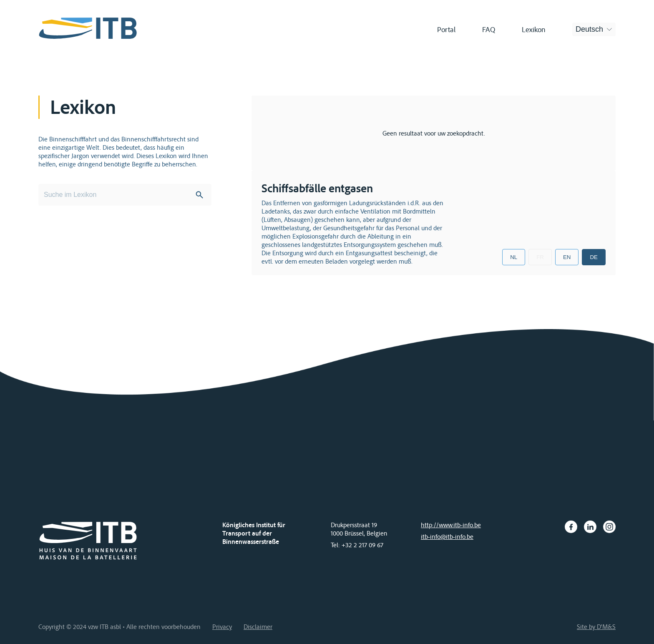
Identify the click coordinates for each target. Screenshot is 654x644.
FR (540, 257)
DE (594, 257)
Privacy (222, 626)
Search (199, 195)
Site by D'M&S (596, 626)
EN (567, 257)
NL (514, 257)
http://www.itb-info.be (451, 525)
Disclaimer (258, 626)
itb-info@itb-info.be (447, 536)
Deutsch (589, 29)
